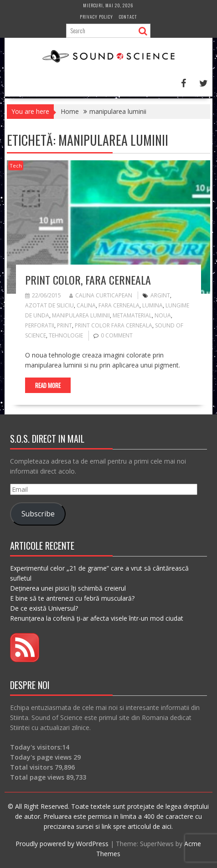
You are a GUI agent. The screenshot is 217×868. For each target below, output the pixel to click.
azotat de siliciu (49, 305)
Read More (48, 385)
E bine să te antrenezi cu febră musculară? (72, 598)
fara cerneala (119, 305)
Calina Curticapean (101, 295)
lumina (152, 305)
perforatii (40, 325)
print (65, 325)
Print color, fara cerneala (88, 280)
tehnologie (66, 335)
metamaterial (132, 315)
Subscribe (38, 514)
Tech (16, 166)
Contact (128, 17)
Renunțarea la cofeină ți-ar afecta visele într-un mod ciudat (97, 618)
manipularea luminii (81, 315)
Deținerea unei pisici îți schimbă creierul (68, 588)
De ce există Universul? (44, 608)
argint (160, 295)
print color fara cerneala (114, 325)
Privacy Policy (96, 17)
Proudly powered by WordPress (62, 844)
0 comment (117, 335)
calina (86, 305)
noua (163, 315)
